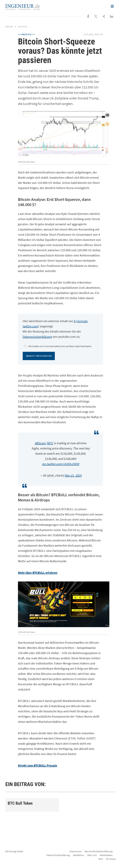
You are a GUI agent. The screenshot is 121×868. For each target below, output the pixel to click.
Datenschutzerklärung (37, 337)
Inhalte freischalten (39, 356)
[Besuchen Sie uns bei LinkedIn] (112, 16)
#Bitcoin (40, 443)
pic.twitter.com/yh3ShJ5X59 (60, 464)
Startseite (9, 27)
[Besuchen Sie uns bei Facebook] (88, 16)
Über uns (92, 855)
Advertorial (22, 27)
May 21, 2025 (73, 475)
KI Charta (111, 859)
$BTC (50, 443)
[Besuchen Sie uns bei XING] (104, 16)
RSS (101, 859)
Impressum (75, 851)
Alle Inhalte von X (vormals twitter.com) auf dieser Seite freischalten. (60, 346)
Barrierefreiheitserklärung (99, 851)
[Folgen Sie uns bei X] (96, 16)
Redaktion (79, 855)
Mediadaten (106, 855)
